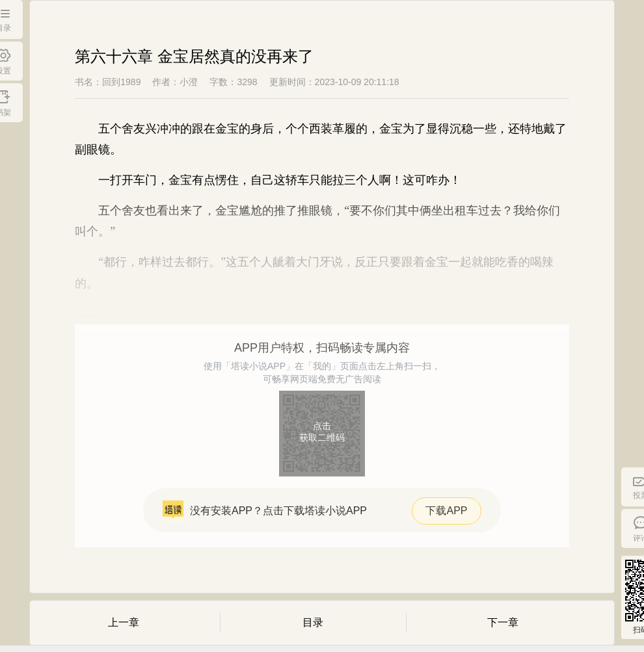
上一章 (124, 622)
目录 (313, 622)
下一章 (503, 622)
